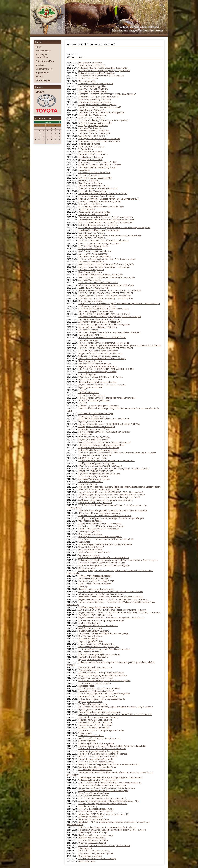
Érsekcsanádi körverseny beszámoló (95, 99)
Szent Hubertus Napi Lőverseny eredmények (98, 351)
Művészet (41, 65)
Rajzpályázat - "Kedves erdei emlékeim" (96, 691)
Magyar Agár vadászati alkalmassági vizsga (98, 327)
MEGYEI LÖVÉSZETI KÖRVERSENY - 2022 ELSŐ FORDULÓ (104, 314)
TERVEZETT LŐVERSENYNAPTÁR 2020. (96, 471)
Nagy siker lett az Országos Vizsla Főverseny (98, 717)
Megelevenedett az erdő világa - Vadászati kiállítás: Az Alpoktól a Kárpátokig (112, 746)
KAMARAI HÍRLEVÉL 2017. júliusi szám (95, 667)
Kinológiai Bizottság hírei (89, 623)
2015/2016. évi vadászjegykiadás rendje (96, 809)
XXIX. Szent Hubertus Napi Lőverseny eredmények (101, 275)
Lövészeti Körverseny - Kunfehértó (94, 131)
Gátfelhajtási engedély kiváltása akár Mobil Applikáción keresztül (107, 220)
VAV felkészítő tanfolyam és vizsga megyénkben (100, 201)
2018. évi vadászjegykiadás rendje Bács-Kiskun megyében (104, 649)
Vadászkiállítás (43, 51)
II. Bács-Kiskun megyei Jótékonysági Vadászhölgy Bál (102, 699)
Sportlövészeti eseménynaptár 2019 (94, 552)
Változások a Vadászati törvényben (94, 793)
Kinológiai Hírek (85, 434)
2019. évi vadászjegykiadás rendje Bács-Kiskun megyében (104, 565)
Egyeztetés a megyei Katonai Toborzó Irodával (99, 474)
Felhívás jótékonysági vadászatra (93, 476)
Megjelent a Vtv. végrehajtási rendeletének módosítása (103, 675)
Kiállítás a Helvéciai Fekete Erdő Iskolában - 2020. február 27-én (106, 461)
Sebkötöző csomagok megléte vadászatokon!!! (99, 654)
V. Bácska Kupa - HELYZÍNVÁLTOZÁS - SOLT (98, 283)
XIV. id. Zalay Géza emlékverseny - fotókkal (97, 372)
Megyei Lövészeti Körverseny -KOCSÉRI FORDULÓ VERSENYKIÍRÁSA (109, 424)
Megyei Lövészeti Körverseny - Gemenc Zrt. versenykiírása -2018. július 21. (112, 618)
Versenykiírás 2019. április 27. (91, 547)
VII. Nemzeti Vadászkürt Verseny (93, 416)
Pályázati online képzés (89, 393)
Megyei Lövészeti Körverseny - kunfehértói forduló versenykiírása (107, 398)
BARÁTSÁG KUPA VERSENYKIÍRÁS (94, 819)
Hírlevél (39, 76)
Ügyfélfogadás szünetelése (90, 63)
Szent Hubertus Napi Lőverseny (92, 91)
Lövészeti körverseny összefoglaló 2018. (96, 581)
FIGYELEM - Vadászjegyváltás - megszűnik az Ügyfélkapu (104, 120)
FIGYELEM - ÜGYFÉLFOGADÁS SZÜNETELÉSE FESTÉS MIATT (106, 293)
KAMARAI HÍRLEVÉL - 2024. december (95, 123)
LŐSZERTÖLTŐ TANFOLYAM (92, 110)
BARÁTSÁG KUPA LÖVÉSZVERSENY (94, 851)
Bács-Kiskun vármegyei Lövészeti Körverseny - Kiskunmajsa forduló (109, 199)
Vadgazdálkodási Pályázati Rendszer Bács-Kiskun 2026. (103, 68)
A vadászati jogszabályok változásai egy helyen (99, 751)
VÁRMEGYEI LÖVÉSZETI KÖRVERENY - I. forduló (100, 107)
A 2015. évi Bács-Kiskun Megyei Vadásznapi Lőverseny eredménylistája (110, 783)
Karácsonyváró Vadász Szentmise (93, 254)
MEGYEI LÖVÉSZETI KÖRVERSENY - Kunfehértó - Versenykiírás (106, 264)
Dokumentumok (44, 69)
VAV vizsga (83, 586)
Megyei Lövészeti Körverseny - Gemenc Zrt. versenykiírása (104, 432)
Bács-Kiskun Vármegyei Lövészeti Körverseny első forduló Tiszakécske (110, 235)
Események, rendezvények (43, 56)
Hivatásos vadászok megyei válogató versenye (99, 738)
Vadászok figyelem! (87, 741)
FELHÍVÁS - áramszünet (89, 175)
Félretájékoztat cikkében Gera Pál (93, 796)
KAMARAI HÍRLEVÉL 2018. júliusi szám (95, 615)
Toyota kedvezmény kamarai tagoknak (96, 853)
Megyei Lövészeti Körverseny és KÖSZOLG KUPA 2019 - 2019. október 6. (111, 492)
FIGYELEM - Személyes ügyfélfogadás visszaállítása (101, 445)
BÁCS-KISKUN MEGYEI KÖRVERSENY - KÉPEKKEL (100, 377)
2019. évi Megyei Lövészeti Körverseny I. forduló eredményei (105, 544)
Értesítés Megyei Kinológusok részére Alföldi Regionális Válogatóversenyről (112, 495)
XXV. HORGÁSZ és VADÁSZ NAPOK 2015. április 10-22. (103, 798)
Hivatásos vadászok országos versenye (96, 835)
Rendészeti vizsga (86, 686)
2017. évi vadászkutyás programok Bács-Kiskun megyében (104, 681)
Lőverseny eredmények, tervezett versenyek (98, 626)
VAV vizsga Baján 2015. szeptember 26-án (97, 767)
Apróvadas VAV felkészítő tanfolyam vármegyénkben (102, 112)
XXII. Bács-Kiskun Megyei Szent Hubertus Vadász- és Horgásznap (107, 827)
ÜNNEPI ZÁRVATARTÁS (89, 180)
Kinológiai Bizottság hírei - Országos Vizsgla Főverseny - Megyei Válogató (111, 518)
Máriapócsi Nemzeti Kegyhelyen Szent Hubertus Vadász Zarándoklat (109, 764)
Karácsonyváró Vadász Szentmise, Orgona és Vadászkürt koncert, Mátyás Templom (116, 707)
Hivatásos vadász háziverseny (92, 838)
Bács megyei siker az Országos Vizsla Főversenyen (101, 594)
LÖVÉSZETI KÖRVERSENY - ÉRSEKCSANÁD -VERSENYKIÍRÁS (105, 222)
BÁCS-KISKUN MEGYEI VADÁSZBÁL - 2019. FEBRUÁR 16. (104, 557)
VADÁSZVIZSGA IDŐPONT (90, 249)
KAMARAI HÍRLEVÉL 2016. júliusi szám (95, 722)
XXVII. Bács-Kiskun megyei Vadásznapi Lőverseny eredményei (106, 500)
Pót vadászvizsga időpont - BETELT (94, 186)
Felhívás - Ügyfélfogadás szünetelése (95, 576)
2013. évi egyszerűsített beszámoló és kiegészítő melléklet (104, 845)
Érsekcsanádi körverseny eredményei (95, 364)
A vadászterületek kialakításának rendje (96, 759)
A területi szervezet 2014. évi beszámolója (97, 859)
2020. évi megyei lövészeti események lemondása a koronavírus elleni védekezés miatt (117, 453)
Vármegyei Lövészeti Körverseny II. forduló (97, 162)
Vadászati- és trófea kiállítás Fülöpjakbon (97, 73)
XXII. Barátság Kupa (87, 374)
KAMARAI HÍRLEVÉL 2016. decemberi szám (98, 696)
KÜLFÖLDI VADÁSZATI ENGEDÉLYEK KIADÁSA (99, 688)
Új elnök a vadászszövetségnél (92, 843)
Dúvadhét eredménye (88, 639)
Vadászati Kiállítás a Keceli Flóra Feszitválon (98, 188)
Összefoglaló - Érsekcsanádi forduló (94, 212)
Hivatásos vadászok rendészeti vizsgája (96, 589)
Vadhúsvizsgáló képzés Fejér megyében (96, 743)
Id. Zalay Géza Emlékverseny (91, 157)
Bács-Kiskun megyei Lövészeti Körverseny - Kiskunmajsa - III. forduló (109, 497)
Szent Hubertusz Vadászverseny (93, 115)
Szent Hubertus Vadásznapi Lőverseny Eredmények (101, 207)
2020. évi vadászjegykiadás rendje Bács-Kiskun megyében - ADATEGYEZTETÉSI (114, 468)
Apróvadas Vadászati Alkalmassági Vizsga (97, 167)
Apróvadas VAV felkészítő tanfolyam (94, 133)
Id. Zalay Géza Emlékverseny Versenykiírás (97, 105)
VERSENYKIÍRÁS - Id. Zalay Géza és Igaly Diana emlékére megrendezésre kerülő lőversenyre (119, 304)
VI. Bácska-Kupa (86, 149)
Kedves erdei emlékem (88, 670)
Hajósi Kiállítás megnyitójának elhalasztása (97, 382)
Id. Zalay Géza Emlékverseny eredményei (97, 427)
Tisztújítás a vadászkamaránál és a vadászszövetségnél (103, 790)
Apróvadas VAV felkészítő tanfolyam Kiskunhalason (101, 76)
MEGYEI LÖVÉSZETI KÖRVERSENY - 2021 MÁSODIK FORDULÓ (106, 369)
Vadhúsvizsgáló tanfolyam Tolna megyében (98, 780)
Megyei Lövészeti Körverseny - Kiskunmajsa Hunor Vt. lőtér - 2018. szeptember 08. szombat (119, 612)
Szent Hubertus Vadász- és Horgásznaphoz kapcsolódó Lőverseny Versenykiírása (114, 228)
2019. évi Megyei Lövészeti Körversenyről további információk (106, 539)
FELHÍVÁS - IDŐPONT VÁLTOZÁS (93, 89)
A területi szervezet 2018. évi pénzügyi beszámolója (101, 526)
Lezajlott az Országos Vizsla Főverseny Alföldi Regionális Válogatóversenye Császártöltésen (119, 487)
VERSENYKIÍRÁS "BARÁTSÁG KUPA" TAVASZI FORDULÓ (103, 309)
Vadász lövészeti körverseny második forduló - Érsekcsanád (105, 516)
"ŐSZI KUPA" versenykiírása (91, 482)
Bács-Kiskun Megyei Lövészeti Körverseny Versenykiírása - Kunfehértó (110, 332)
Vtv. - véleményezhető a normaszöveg (95, 770)
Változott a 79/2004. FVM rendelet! (94, 728)
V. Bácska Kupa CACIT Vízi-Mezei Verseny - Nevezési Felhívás (106, 298)
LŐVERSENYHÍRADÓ (88, 484)
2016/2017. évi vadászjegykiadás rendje (96, 762)
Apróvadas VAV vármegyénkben (92, 86)
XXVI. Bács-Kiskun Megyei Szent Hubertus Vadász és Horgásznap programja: (112, 610)
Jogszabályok (42, 73)
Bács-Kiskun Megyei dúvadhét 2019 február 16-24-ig (102, 563)
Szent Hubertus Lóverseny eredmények (96, 413)
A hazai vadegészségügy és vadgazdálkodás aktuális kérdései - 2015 (109, 801)
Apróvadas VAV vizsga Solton (91, 128)
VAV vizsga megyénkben (89, 531)
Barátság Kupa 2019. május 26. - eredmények (99, 529)
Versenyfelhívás (85, 733)
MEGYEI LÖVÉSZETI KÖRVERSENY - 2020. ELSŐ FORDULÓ (105, 442)
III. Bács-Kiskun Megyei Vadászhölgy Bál (96, 644)
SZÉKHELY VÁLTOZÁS (88, 78)
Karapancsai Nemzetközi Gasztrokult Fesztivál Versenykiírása (106, 217)
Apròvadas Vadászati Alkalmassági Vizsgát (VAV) (100, 322)
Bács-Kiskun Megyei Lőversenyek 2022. (96, 311)
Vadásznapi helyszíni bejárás (91, 736)
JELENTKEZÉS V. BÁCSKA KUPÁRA (94, 288)
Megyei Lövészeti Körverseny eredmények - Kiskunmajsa (104, 267)
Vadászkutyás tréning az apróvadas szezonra (98, 97)
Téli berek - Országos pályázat (92, 395)
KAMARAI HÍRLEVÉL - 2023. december (95, 178)
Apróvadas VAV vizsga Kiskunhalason (95, 256)
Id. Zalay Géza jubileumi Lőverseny (94, 631)
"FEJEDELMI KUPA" (87, 209)
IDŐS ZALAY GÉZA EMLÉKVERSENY (94, 437)
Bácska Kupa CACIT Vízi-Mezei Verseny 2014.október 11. (103, 814)
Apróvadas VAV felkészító (90, 280)
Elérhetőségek (43, 80)
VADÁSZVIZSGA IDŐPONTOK (92, 65)
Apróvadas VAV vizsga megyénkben (94, 479)
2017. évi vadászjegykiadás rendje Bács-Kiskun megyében (104, 694)
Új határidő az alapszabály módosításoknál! (98, 756)
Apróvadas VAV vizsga (88, 330)
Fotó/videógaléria (45, 61)
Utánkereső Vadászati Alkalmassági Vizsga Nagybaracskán (104, 70)
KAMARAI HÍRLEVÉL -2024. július (93, 154)
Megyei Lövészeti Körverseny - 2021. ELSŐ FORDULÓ (102, 385)
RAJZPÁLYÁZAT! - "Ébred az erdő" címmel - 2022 (100, 319)
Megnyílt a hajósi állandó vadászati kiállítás (97, 366)
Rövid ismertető (85, 848)
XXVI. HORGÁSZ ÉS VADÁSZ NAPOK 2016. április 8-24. (102, 749)
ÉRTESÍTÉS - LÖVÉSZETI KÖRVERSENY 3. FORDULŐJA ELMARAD (107, 94)
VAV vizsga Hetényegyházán (91, 817)
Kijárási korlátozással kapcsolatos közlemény (99, 448)
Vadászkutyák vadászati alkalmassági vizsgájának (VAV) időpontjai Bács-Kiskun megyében (118, 560)
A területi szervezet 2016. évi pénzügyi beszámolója (101, 673)
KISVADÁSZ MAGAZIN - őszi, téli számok (97, 196)
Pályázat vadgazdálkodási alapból (93, 657)
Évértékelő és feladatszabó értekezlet (95, 455)
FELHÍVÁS (83, 390)
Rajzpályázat (84, 170)
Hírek (38, 47)
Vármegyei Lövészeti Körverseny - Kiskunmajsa (99, 141)
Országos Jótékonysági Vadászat (93, 125)
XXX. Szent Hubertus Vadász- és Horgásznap (98, 225)
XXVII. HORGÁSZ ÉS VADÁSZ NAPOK (95, 683)
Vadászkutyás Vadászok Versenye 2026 (96, 84)
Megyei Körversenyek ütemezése (93, 440)
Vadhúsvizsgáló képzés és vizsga (93, 832)
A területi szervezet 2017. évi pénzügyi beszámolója (101, 620)
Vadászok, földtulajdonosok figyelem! (95, 720)
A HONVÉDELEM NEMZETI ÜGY (93, 458)
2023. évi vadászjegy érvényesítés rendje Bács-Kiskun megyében (107, 259)
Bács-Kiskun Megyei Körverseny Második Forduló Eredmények (106, 285)
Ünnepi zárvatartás (87, 81)
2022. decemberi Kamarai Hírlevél (93, 246)
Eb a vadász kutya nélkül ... (90, 204)
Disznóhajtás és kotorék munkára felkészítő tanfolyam (103, 194)
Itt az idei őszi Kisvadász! (89, 144)
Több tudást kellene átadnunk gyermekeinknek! (99, 712)
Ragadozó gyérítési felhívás (91, 641)
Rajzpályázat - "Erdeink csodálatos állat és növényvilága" (104, 633)
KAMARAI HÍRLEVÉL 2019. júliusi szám (95, 502)
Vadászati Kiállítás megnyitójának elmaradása (99, 406)
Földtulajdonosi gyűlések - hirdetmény (95, 725)
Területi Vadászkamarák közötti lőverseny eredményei (102, 358)
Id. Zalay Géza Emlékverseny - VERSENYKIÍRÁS (99, 230)
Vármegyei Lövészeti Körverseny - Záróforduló (99, 139)
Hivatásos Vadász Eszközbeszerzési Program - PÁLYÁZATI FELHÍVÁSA (110, 290)
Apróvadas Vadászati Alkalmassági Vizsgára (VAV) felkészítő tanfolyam (110, 317)
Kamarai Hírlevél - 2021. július (91, 335)
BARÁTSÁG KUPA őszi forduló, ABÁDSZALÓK (99, 489)
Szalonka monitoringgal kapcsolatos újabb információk (103, 804)
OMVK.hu (40, 92)
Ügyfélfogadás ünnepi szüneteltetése (95, 251)
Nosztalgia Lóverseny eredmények (94, 429)
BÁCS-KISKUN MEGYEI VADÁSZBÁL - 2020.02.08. (100, 466)
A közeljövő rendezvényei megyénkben (96, 678)
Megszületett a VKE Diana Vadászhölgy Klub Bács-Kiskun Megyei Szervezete (112, 830)
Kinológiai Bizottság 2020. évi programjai (97, 463)
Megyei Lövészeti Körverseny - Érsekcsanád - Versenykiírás (105, 296)
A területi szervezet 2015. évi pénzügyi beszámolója (101, 730)
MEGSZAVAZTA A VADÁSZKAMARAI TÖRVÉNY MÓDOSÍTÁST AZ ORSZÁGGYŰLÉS (115, 715)
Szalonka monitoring (88, 806)
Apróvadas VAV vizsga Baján (91, 269)
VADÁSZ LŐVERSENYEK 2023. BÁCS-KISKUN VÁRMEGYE (104, 241)
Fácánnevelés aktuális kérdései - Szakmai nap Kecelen (102, 785)
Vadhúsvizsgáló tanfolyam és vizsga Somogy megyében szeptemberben (110, 777)
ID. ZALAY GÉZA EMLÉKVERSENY (93, 840)
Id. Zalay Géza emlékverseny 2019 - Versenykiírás (100, 523)
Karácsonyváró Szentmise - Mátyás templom (98, 646)
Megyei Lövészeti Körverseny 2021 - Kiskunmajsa (100, 353)
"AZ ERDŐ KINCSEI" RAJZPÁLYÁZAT (95, 400)
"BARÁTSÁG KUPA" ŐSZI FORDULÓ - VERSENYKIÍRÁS (102, 338)
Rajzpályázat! (84, 542)
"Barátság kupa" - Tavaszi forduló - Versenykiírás (100, 537)
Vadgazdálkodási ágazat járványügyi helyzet (98, 450)
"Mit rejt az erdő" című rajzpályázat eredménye (99, 513)
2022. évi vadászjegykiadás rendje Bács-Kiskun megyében (104, 324)
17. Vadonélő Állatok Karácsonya (93, 704)
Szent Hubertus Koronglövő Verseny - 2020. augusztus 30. (104, 419)
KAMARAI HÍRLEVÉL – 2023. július (93, 214)
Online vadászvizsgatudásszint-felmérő (96, 811)
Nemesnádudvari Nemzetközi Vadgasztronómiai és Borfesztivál (107, 788)
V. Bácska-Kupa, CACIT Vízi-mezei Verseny (97, 306)
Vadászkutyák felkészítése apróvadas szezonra (99, 356)
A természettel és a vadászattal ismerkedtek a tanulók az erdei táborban (111, 592)
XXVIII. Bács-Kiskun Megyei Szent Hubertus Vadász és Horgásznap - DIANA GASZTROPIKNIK (120, 345)
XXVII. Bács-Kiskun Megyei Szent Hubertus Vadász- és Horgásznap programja (113, 510)
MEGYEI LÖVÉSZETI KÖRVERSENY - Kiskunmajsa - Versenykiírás (107, 277)
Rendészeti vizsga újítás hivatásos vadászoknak (100, 607)
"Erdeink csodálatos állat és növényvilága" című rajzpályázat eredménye (110, 597)
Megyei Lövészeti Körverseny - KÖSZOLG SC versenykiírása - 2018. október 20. (114, 599)
